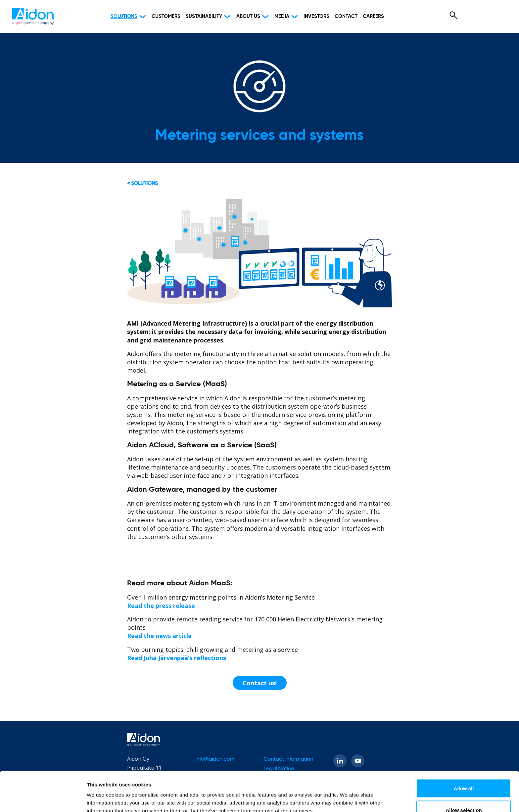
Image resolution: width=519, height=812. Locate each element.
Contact (346, 16)
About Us (248, 16)
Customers (166, 16)
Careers (373, 16)
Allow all (464, 751)
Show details (347, 795)
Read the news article (159, 636)
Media (282, 16)
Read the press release (161, 606)
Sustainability (204, 16)
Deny (464, 794)
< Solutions (142, 183)
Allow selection (464, 773)
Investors (316, 16)
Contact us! (260, 683)
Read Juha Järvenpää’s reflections (177, 658)
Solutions (124, 16)
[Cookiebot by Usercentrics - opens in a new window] (43, 799)
